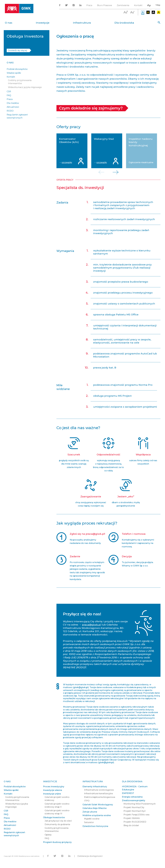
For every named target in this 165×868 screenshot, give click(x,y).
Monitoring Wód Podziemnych (140, 804)
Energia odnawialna (132, 797)
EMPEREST (128, 793)
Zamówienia (123, 5)
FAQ (9, 95)
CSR (9, 92)
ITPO (87, 801)
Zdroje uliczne (90, 812)
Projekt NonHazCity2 (135, 811)
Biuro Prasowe (105, 5)
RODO (10, 111)
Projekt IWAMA (132, 818)
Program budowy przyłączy (57, 842)
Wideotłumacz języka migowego (25, 87)
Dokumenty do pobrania (57, 824)
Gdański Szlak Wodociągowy (98, 805)
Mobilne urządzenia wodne (97, 815)
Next (116, 172)
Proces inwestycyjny (54, 787)
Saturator (89, 822)
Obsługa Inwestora (25, 36)
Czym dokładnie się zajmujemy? (91, 108)
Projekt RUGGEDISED (135, 822)
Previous (101, 172)
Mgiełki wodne (92, 819)
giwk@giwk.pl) (81, 687)
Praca (89, 5)
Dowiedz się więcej (17, 50)
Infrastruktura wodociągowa (99, 790)
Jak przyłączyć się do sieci (58, 821)
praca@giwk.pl (91, 625)
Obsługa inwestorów (54, 817)
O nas (9, 23)
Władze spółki (14, 73)
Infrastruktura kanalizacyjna (98, 793)
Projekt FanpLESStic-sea (136, 815)
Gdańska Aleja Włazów (95, 808)
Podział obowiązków (17, 69)
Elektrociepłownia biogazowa (100, 797)
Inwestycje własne (53, 790)
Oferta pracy (65, 180)
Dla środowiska (124, 23)
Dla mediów (13, 103)
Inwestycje (43, 23)
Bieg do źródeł (131, 825)
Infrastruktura (82, 23)
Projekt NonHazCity (134, 807)
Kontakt (138, 5)
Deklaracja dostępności (90, 856)
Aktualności (13, 107)
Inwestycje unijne (52, 794)
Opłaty (48, 835)
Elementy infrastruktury (95, 787)
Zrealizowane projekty (134, 800)
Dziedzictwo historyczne (95, 826)
